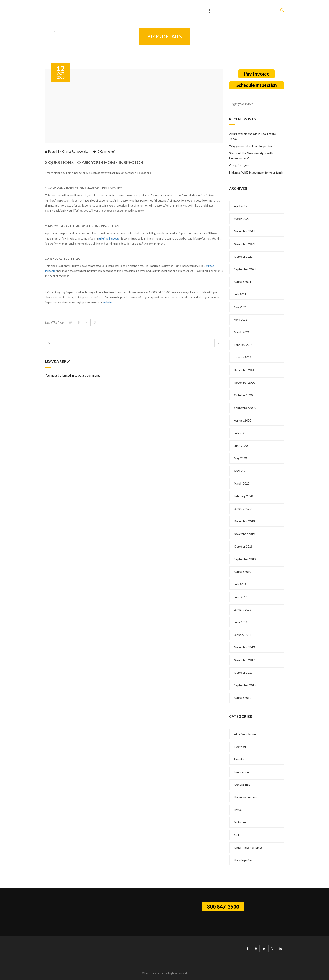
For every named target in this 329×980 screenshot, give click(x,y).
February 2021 (243, 345)
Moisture (240, 822)
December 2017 (244, 647)
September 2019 (245, 559)
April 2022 (241, 206)
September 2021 (245, 269)
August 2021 (243, 282)
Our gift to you (239, 165)
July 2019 (240, 584)
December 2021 (244, 231)
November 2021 (244, 244)
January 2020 (243, 509)
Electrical (240, 747)
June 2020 (241, 446)
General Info (65, 32)
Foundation (241, 772)
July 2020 (240, 433)
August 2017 (243, 698)
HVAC (238, 810)
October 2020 (243, 395)
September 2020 (245, 408)
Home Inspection (245, 797)
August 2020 (243, 420)
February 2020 (243, 496)
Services (197, 11)
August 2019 (243, 572)
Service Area (225, 11)
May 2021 (240, 307)
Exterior (239, 759)
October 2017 (243, 672)
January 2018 (243, 635)
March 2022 (242, 219)
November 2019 (244, 534)
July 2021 (240, 294)
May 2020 (240, 458)
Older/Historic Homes (248, 848)
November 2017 (244, 660)
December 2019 (244, 521)
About (175, 11)
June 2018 (241, 622)
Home (155, 11)
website (108, 302)
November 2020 (244, 383)
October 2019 (243, 546)
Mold (237, 835)
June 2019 (241, 597)
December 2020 (244, 370)
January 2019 (243, 609)
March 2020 (242, 483)
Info (249, 11)
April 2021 (241, 319)
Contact (269, 11)
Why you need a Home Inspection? (252, 146)
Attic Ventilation (245, 734)
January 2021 (243, 357)
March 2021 (242, 332)
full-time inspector (110, 238)
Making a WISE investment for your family (256, 172)
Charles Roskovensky (75, 151)
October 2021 (243, 256)
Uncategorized (244, 860)
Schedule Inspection (257, 85)
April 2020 (241, 471)
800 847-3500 (223, 907)
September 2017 (245, 685)
